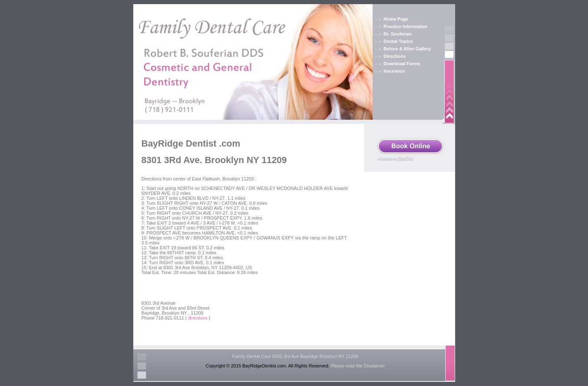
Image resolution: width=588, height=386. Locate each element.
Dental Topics (398, 41)
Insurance (394, 71)
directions (198, 318)
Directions (395, 56)
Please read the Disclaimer (358, 366)
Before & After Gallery (407, 49)
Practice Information (406, 26)
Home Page (396, 19)
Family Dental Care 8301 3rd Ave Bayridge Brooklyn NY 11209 (295, 356)
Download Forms (402, 64)
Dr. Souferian (398, 34)
